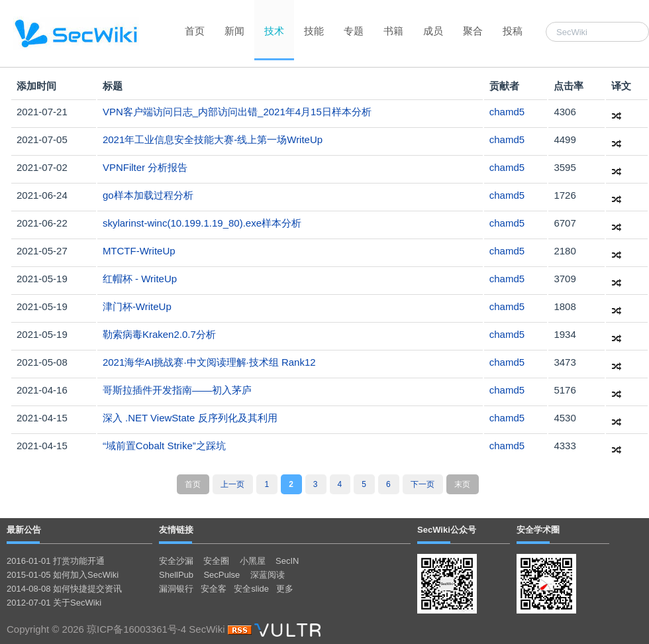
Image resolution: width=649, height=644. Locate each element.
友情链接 (176, 530)
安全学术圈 (538, 530)
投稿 (513, 31)
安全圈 (216, 561)
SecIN (287, 561)
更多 (285, 589)
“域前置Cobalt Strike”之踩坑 (164, 446)
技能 (314, 31)
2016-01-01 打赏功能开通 (56, 561)
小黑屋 (253, 561)
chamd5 (507, 112)
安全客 (214, 589)
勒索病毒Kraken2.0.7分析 (159, 334)
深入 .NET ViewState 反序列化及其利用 (190, 418)
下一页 (423, 484)
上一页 (232, 484)
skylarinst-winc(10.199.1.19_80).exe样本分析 (202, 223)
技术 (274, 31)
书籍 (393, 31)
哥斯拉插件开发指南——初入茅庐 (177, 390)
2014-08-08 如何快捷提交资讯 (64, 589)
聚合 (473, 31)
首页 (195, 31)
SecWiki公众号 (447, 530)
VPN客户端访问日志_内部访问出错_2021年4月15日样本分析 (237, 112)
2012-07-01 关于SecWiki (54, 603)
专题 (354, 31)
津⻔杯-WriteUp (137, 306)
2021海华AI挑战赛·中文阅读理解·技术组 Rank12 (209, 362)
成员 (433, 31)
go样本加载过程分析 (148, 195)
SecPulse (222, 575)
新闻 (234, 31)
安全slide (251, 589)
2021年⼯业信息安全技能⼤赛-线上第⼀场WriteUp (213, 139)
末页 (462, 484)
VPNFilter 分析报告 (145, 167)
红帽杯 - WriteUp (140, 279)
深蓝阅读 (268, 575)
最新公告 (24, 530)
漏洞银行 (176, 589)
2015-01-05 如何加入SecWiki (63, 575)
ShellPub (176, 575)
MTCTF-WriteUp (139, 251)
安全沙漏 (176, 561)
